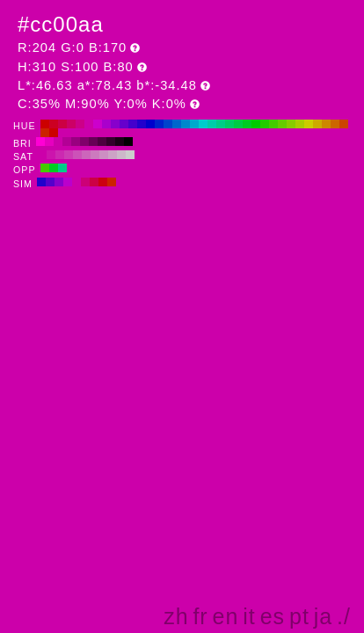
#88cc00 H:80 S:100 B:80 (291, 124)
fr (200, 616)
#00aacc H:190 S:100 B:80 (194, 124)
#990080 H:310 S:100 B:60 (76, 142)
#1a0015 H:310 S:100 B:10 (120, 142)
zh (176, 616)
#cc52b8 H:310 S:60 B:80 (77, 155)
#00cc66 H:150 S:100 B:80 (229, 124)
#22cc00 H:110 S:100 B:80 (265, 124)
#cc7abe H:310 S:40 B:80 (95, 155)
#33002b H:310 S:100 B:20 (111, 142)
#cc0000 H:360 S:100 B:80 (45, 124)
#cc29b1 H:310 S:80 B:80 (60, 155)
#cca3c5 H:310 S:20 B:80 (113, 155)
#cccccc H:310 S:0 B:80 (130, 155)
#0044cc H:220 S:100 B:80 (168, 124)
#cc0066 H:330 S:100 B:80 (71, 124)
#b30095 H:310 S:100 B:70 (67, 142)
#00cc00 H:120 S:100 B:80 (256, 124)
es (273, 616)
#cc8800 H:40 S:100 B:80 (326, 124)
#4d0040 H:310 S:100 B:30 (102, 142)
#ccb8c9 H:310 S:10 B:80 (121, 155)
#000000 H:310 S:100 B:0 (128, 142)
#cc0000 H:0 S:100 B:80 (54, 133)
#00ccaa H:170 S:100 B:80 (212, 124)
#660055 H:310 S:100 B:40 (93, 142)
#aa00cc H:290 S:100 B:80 (106, 124)
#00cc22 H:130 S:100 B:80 (247, 124)
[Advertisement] (203, 469)
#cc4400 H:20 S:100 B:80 (344, 124)
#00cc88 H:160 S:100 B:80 (221, 124)
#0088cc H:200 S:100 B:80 (186, 124)
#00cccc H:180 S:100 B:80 (203, 124)
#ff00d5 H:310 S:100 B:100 (40, 142)
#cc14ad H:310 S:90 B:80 (51, 155)
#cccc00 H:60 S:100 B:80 (309, 124)
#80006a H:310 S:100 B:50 (84, 142)
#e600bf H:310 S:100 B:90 (49, 142)
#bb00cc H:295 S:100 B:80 (68, 182)
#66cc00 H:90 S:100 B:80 (282, 124)
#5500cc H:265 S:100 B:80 (50, 182)
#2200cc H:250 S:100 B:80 (142, 124)
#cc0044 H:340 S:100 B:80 (62, 124)
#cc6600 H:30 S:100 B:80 (335, 124)
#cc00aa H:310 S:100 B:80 (89, 124)
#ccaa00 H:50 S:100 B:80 (317, 124)
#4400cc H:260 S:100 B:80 (133, 124)
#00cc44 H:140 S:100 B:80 (238, 124)
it (249, 616)
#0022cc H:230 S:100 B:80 (159, 124)
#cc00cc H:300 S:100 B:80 (98, 124)
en (226, 616)
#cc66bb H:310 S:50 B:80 (86, 155)
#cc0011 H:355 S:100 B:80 (103, 182)
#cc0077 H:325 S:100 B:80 (85, 182)
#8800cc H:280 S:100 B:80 (115, 124)
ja (323, 616)
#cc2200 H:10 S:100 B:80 (45, 133)
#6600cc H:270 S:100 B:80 (124, 124)
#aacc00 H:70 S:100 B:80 (300, 124)
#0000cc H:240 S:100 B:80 (150, 124)
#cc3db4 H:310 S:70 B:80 (69, 155)
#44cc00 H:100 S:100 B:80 (273, 124)
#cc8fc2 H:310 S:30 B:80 (104, 155)
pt (299, 616)
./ (344, 616)
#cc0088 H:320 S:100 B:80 (80, 124)
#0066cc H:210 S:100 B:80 (177, 124)
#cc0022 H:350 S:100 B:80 (54, 124)
